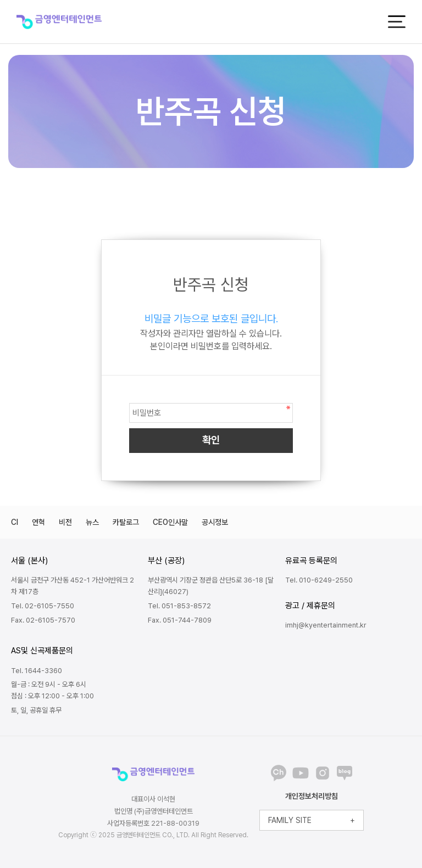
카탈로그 (126, 522)
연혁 (38, 522)
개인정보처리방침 (312, 796)
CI (15, 522)
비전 (65, 522)
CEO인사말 (170, 522)
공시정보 (215, 522)
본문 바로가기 (0, 0)
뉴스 (92, 522)
